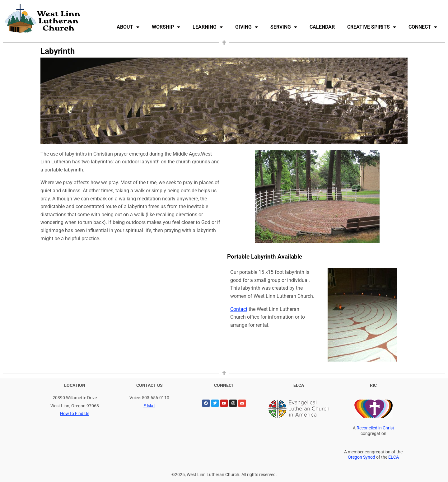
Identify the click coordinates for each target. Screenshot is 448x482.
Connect (423, 27)
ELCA (394, 457)
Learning (208, 27)
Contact (239, 309)
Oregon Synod (362, 457)
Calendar (322, 27)
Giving (247, 27)
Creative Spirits (372, 27)
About (128, 27)
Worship (166, 27)
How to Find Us (75, 414)
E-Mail (149, 406)
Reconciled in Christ (375, 428)
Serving (284, 27)
